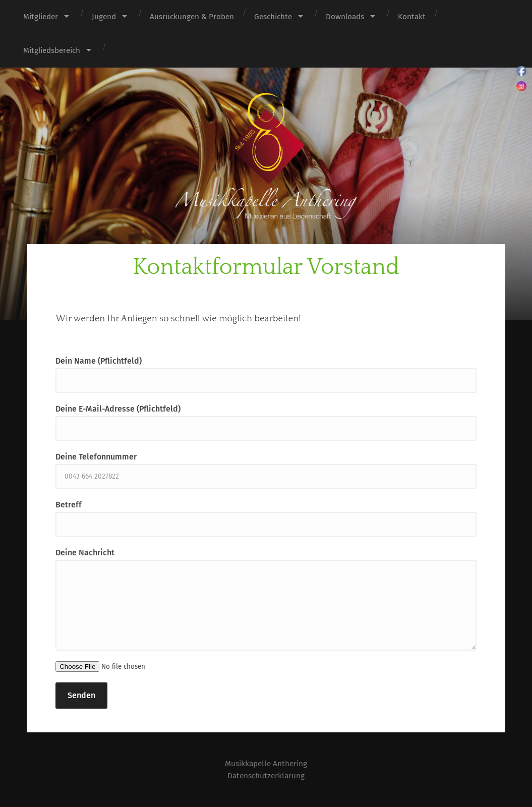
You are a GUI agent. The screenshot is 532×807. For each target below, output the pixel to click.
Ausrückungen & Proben (192, 17)
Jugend (104, 17)
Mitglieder (41, 17)
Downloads (345, 17)
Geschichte (273, 17)
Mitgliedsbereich (52, 50)
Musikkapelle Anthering (266, 763)
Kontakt (412, 17)
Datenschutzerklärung (266, 775)
